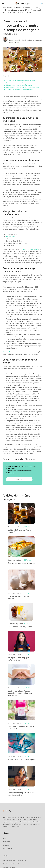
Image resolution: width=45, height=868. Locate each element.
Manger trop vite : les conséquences (19, 85)
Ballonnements (11, 237)
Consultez (19, 479)
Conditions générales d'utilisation (14, 860)
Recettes (6, 845)
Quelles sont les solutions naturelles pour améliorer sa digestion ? (20, 693)
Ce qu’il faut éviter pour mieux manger (19, 90)
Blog (4, 838)
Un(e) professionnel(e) (10, 352)
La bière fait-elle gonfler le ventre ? (19, 531)
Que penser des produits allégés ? (18, 597)
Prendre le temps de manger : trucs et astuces (23, 87)
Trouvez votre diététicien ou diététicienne (17, 8)
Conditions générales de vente (13, 864)
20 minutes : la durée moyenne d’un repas (21, 81)
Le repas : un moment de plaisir (17, 83)
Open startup (7, 849)
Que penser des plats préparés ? (21, 564)
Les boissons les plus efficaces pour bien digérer (21, 794)
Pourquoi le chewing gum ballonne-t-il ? (19, 659)
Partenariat (6, 842)
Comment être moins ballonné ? (16, 10)
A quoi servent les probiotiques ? (21, 761)
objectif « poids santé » (31, 249)
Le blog (38, 8)
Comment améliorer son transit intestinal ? (21, 727)
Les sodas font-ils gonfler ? (21, 627)
